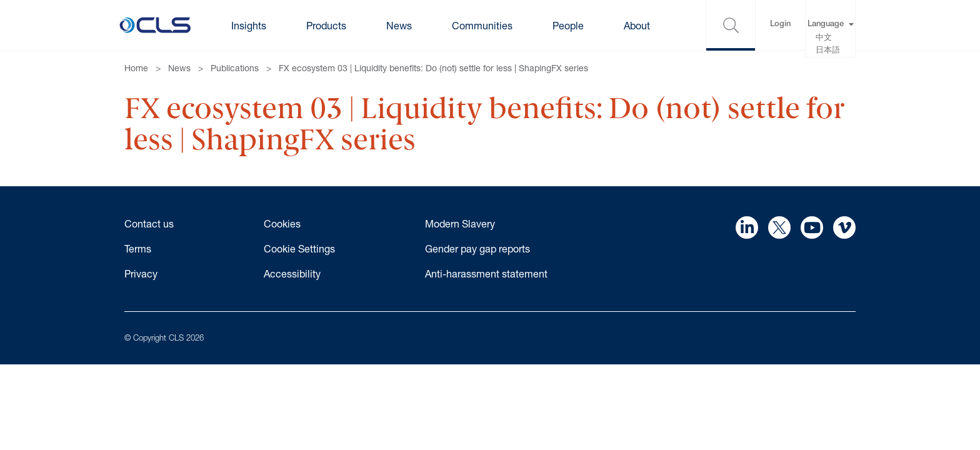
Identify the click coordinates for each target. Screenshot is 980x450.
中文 (824, 38)
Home (136, 68)
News (179, 68)
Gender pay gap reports (477, 248)
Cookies (282, 223)
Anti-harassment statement (486, 273)
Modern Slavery (460, 223)
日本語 (828, 51)
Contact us (149, 223)
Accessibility (292, 273)
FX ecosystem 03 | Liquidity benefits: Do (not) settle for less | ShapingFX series (433, 68)
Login (780, 25)
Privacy (141, 273)
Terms (138, 248)
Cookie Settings (299, 248)
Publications (235, 68)
